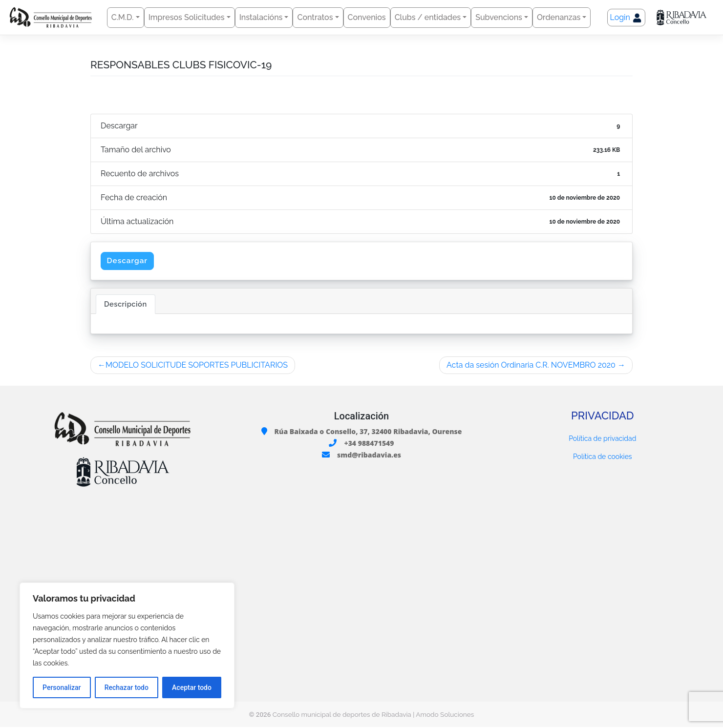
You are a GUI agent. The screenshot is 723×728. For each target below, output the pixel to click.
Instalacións (261, 17)
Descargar (128, 261)
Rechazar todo (127, 687)
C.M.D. (123, 17)
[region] (127, 645)
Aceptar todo (192, 687)
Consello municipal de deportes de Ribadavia (342, 715)
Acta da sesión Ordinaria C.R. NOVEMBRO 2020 (531, 365)
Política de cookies (603, 458)
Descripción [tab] (126, 304)
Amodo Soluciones (445, 715)
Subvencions (499, 17)
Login (627, 18)
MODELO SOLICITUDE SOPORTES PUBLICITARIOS (197, 365)
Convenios (367, 17)
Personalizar (62, 687)
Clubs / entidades (428, 17)
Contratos (315, 17)
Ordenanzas (559, 17)
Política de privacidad (602, 439)
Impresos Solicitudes (187, 17)
